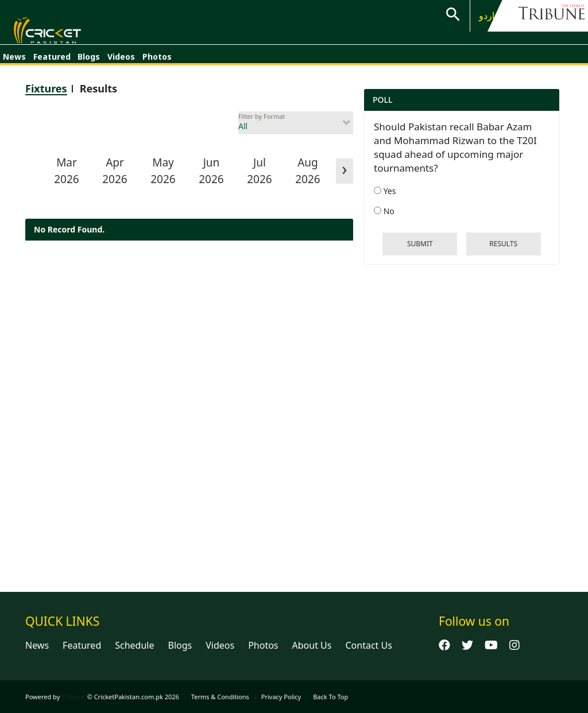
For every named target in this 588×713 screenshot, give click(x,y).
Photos (157, 62)
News (14, 62)
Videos (121, 62)
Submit (420, 244)
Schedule (134, 645)
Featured (52, 62)
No (384, 211)
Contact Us (368, 645)
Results (99, 88)
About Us (312, 645)
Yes (385, 191)
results (503, 244)
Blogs (89, 62)
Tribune (73, 697)
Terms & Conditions (220, 697)
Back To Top (330, 697)
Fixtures (46, 88)
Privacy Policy (281, 697)
